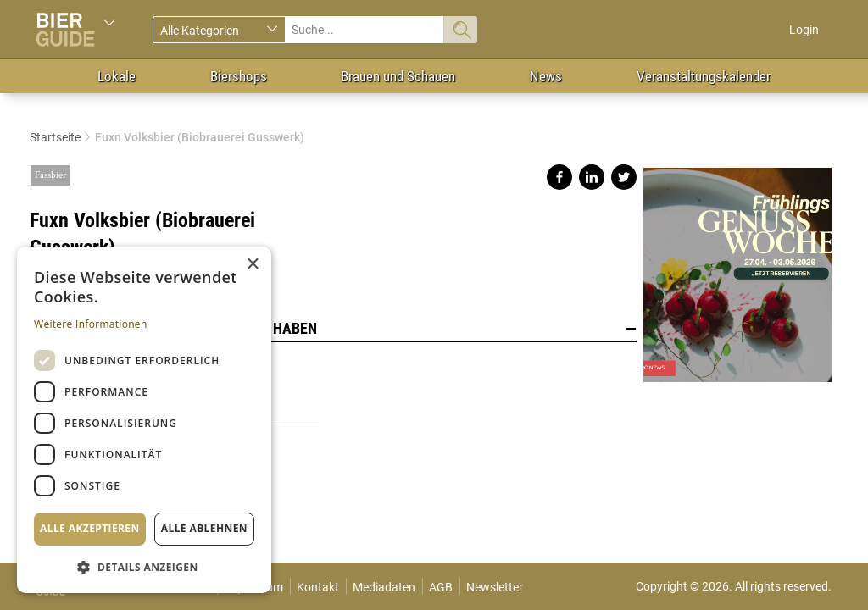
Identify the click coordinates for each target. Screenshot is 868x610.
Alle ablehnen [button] (204, 528)
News (546, 76)
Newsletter (495, 587)
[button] (144, 566)
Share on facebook (559, 177)
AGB (441, 587)
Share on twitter (624, 177)
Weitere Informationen (91, 324)
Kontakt (318, 587)
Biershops (239, 76)
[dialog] (144, 420)
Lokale (117, 76)
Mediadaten (384, 587)
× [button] (252, 265)
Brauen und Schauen (398, 76)
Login (804, 30)
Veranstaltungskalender (704, 76)
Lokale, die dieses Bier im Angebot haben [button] (333, 329)
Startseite (55, 137)
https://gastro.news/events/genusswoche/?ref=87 (737, 268)
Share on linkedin (592, 177)
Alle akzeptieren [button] (90, 528)
